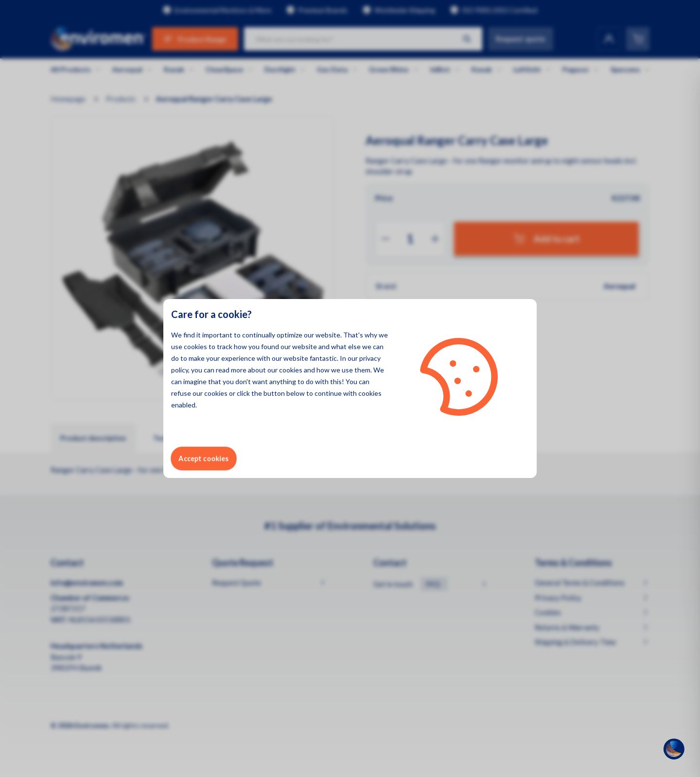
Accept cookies (204, 458)
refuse (181, 393)
